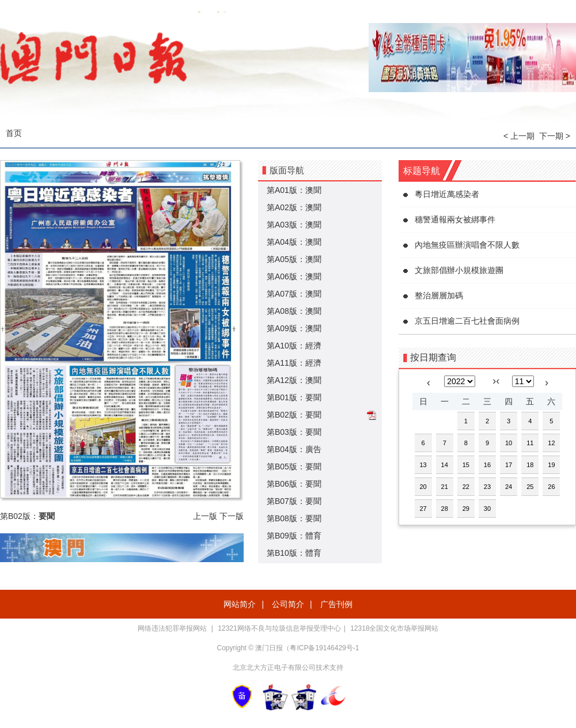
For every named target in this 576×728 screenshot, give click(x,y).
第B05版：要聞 (294, 467)
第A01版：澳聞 (294, 190)
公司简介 (288, 604)
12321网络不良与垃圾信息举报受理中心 (279, 628)
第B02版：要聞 (294, 415)
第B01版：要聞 (294, 397)
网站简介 (240, 604)
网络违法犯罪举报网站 (173, 628)
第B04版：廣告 (294, 449)
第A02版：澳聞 (294, 207)
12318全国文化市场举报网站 (394, 628)
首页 (14, 133)
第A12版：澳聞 (294, 380)
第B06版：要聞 (294, 484)
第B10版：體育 (294, 553)
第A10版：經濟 (294, 346)
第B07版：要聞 (294, 501)
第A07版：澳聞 (294, 294)
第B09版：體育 (294, 536)
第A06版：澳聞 (294, 276)
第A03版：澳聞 (294, 225)
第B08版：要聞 (294, 518)
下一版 (232, 516)
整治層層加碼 (439, 295)
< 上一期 (519, 136)
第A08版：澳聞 (294, 311)
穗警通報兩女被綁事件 (455, 219)
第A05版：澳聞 (294, 259)
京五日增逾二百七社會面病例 (467, 321)
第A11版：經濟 (294, 363)
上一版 (205, 516)
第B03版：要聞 (294, 432)
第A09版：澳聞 (294, 328)
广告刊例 (336, 604)
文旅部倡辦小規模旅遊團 (459, 270)
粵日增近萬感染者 (447, 194)
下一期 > (555, 136)
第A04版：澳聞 (294, 242)
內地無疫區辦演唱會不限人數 (467, 245)
